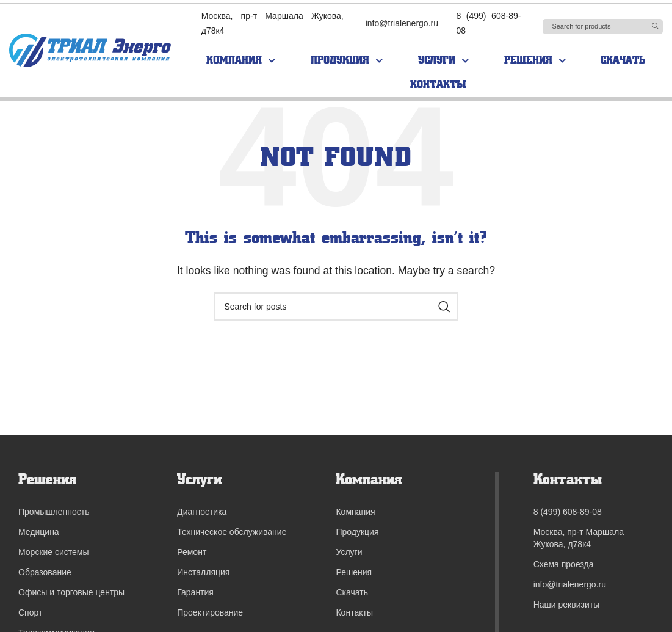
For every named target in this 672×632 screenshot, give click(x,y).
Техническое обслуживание (232, 532)
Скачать (623, 60)
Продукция (347, 61)
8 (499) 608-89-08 (568, 512)
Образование (45, 572)
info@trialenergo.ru (402, 23)
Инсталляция (203, 572)
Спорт (30, 612)
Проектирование (210, 612)
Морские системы (54, 552)
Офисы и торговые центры (71, 592)
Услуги (444, 61)
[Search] (603, 27)
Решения (535, 61)
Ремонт (192, 552)
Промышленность (54, 512)
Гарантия (195, 592)
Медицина (39, 532)
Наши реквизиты (567, 605)
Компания (241, 61)
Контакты (438, 85)
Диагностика (202, 512)
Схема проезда (564, 564)
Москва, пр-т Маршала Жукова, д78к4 (579, 538)
